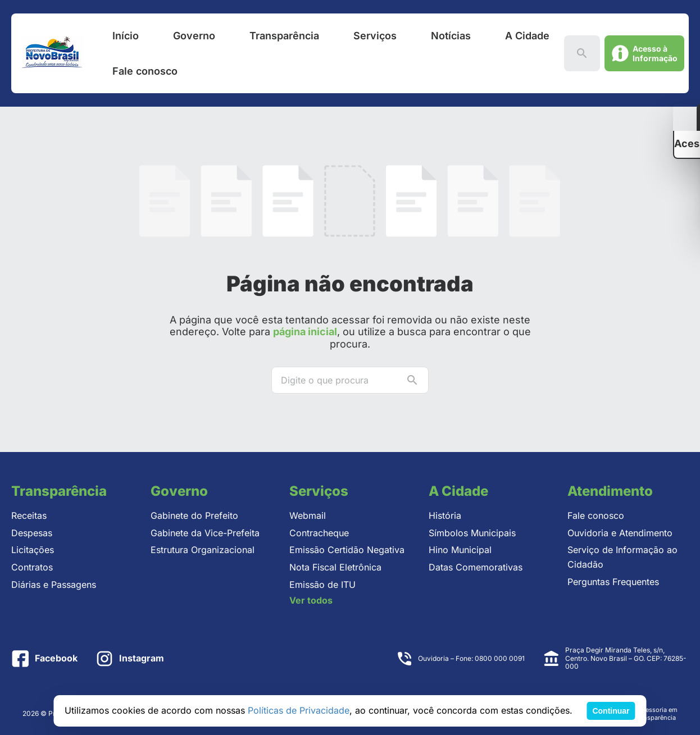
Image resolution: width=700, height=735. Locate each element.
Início (126, 36)
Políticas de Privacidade (299, 710)
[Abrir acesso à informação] (644, 53)
